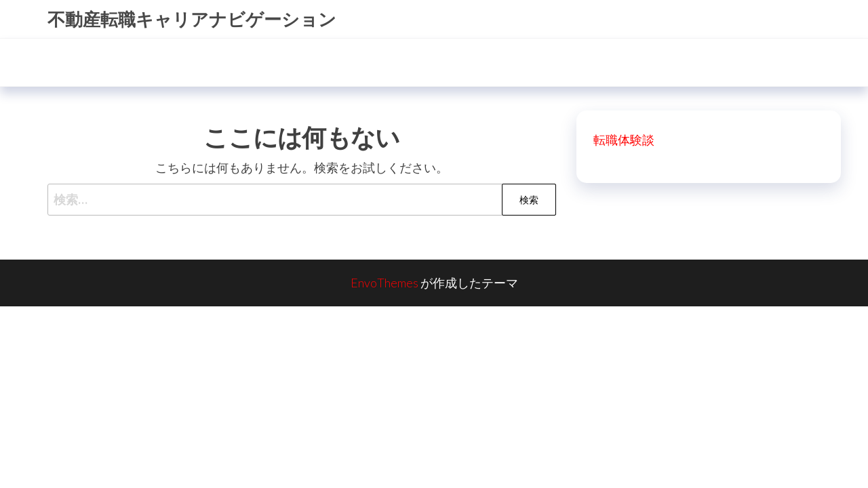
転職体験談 (624, 140)
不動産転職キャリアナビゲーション (192, 19)
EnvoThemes (384, 283)
